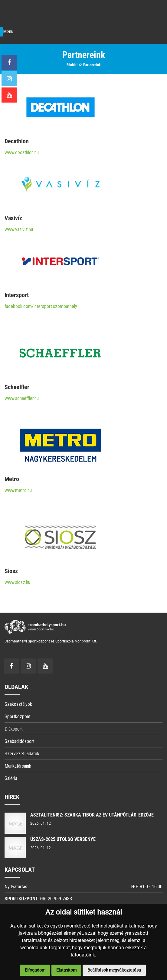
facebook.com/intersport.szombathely (41, 306)
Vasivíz (13, 218)
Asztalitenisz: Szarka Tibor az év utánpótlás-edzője (92, 815)
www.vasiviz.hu (19, 229)
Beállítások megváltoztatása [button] (114, 970)
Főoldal (72, 65)
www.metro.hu (18, 490)
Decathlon (17, 141)
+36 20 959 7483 (56, 899)
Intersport (17, 295)
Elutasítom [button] (66, 970)
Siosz (11, 571)
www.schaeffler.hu (22, 398)
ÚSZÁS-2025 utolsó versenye (63, 839)
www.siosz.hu (17, 582)
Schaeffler (17, 387)
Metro (12, 479)
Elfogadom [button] (35, 970)
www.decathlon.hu (22, 152)
